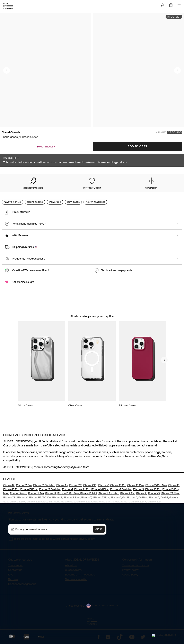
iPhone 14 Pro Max (121, 510)
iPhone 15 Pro (11, 510)
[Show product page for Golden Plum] (135, 195)
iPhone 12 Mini (89, 514)
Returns (13, 600)
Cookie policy (130, 595)
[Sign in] (163, 5)
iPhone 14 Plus (100, 510)
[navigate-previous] (164, 394)
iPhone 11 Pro (128, 514)
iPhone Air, (62, 506)
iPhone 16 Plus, (136, 506)
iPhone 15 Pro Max (50, 510)
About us (71, 586)
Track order (15, 586)
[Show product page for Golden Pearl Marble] (111, 195)
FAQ (11, 595)
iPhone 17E (75, 506)
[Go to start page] (8, 6)
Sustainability (73, 590)
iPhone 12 (51, 514)
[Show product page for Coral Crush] (13, 195)
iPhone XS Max (170, 514)
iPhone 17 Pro (24, 506)
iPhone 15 (174, 506)
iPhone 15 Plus (29, 510)
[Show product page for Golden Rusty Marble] (160, 195)
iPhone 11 (141, 514)
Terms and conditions (136, 586)
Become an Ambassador (80, 595)
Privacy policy (130, 590)
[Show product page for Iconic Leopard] (38, 195)
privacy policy (87, 559)
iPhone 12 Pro (36, 514)
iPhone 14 (67, 510)
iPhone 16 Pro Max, (157, 506)
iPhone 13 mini (18, 514)
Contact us (15, 590)
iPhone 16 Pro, (118, 506)
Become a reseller (76, 600)
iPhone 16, (104, 506)
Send (99, 550)
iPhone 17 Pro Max (44, 506)
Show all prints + (172, 172)
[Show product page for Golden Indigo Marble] (62, 195)
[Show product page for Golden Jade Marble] (87, 195)
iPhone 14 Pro (82, 510)
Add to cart (138, 146)
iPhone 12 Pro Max (68, 514)
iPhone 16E (90, 506)
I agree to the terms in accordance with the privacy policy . (55, 559)
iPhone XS (154, 514)
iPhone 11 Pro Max (108, 514)
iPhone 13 (138, 510)
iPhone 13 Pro (153, 510)
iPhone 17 (9, 506)
